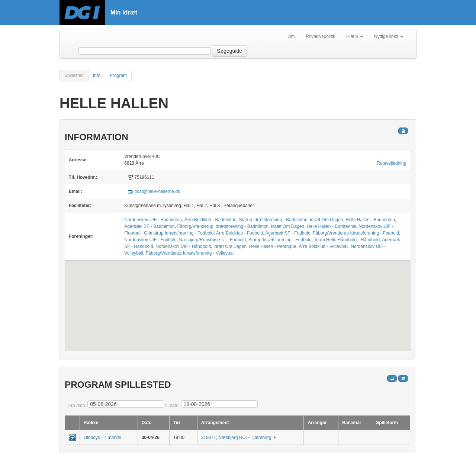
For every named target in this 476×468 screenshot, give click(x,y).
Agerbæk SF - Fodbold (288, 233)
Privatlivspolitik (321, 36)
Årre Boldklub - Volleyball (323, 246)
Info (97, 75)
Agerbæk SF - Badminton (149, 226)
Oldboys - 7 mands (102, 438)
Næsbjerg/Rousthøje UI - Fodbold (213, 240)
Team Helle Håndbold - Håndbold (347, 240)
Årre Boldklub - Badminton (210, 220)
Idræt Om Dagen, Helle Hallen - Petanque (255, 246)
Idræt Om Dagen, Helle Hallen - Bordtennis (314, 226)
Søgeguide (229, 51)
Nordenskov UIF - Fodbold (150, 240)
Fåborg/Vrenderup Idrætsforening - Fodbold (356, 233)
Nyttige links (389, 36)
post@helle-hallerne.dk (157, 191)
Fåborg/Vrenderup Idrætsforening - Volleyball (190, 253)
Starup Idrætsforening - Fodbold (280, 240)
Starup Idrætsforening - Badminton (273, 220)
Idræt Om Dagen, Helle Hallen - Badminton (352, 220)
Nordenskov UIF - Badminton (153, 220)
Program (118, 75)
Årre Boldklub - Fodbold (239, 233)
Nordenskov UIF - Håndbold (183, 246)
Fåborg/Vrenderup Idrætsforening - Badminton (223, 226)
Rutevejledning (391, 163)
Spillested (74, 75)
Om (291, 36)
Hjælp (355, 36)
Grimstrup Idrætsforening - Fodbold (179, 233)
